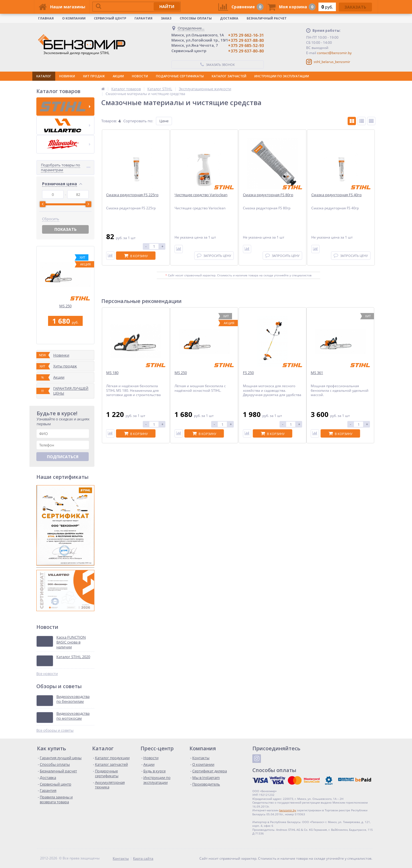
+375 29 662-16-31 (246, 35)
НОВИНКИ (67, 76)
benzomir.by (288, 810)
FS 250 (248, 373)
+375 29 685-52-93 (246, 45)
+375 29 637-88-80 (246, 40)
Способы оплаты (196, 18)
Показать (66, 229)
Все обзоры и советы (55, 730)
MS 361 (317, 373)
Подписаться (63, 457)
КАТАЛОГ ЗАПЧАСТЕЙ (229, 76)
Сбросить (51, 219)
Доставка (229, 18)
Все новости (47, 674)
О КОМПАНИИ (74, 18)
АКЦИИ (118, 76)
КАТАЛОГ (44, 76)
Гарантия (143, 18)
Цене (164, 121)
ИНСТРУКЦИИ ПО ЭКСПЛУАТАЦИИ (282, 76)
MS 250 (65, 306)
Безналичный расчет (267, 18)
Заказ (166, 18)
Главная (46, 18)
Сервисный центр (110, 18)
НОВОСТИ (140, 76)
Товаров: (109, 121)
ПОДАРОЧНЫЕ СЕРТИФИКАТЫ (180, 76)
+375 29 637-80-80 (246, 51)
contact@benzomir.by (334, 53)
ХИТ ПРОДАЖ (94, 76)
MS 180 (112, 373)
